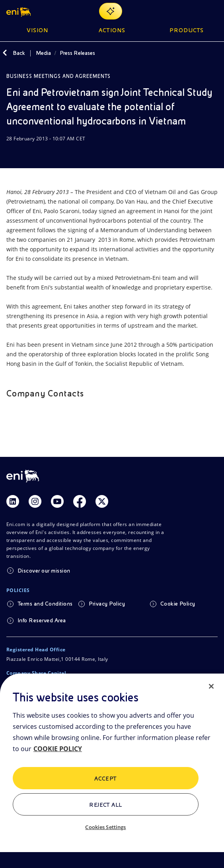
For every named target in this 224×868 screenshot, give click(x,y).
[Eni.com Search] (194, 11)
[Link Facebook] (80, 501)
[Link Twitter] (102, 501)
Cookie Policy (178, 604)
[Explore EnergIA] (111, 11)
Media (43, 53)
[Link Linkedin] (13, 501)
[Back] (5, 53)
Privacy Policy (107, 604)
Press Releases (77, 53)
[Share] (30, 154)
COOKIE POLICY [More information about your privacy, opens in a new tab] (58, 749)
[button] (19, 11)
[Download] (11, 154)
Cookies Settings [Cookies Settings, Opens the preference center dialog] (105, 827)
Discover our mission (44, 571)
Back (19, 53)
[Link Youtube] (57, 501)
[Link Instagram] (35, 501)
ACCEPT (106, 779)
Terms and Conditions (45, 604)
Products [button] (187, 30)
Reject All (106, 805)
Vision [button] (37, 30)
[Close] (211, 686)
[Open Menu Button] (213, 11)
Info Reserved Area (42, 620)
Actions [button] (112, 30)
